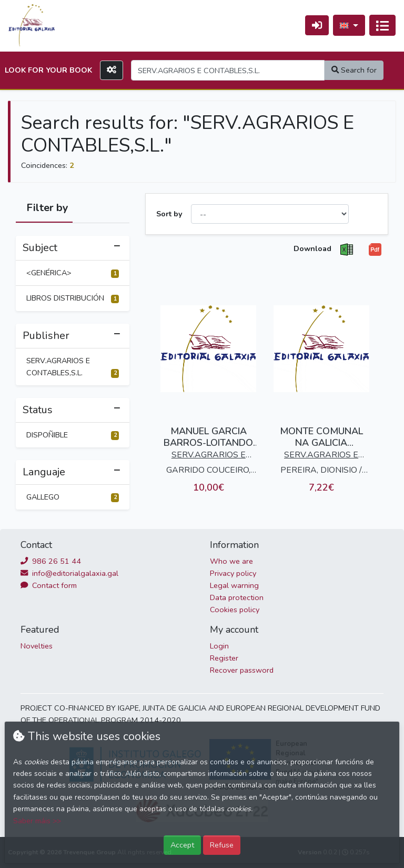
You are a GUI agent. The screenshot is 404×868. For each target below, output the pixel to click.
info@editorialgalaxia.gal (69, 573)
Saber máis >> (37, 821)
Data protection (237, 597)
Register (224, 658)
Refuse (222, 845)
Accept (182, 845)
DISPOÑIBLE (73, 435)
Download (312, 248)
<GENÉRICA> (73, 273)
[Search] (228, 70)
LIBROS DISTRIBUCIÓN (73, 298)
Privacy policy (233, 573)
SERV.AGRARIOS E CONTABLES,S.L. (73, 367)
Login (219, 646)
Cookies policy (235, 610)
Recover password (242, 670)
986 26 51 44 (51, 561)
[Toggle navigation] (382, 25)
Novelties (37, 646)
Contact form (49, 585)
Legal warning (234, 585)
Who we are (231, 561)
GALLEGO (73, 497)
